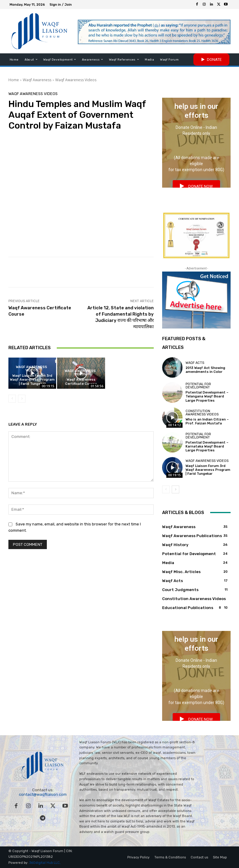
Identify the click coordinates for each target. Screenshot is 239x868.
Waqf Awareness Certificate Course (81, 382)
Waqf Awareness (37, 80)
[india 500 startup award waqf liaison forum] (196, 235)
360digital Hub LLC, (45, 863)
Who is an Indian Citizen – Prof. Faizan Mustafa (207, 421)
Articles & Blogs (183, 513)
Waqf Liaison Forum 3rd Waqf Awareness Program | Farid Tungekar (32, 380)
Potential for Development (198, 386)
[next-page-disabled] (22, 399)
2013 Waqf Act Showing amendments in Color (205, 370)
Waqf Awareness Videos (76, 80)
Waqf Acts (195, 363)
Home (14, 80)
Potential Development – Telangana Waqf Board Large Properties (207, 396)
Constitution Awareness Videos (202, 413)
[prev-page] (12, 399)
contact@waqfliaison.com (43, 794)
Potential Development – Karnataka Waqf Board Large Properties (207, 446)
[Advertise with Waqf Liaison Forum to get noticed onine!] (196, 300)
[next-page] (175, 489)
